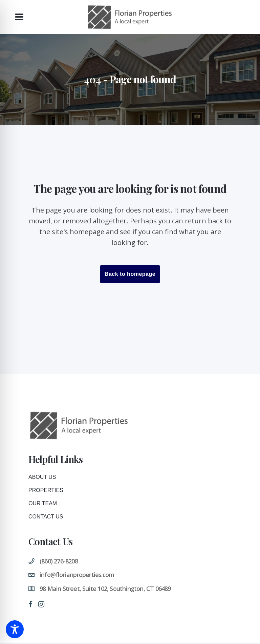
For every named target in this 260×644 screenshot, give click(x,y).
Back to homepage (130, 274)
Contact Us (46, 517)
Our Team (43, 503)
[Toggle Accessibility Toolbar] (15, 629)
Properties (46, 490)
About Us (42, 477)
